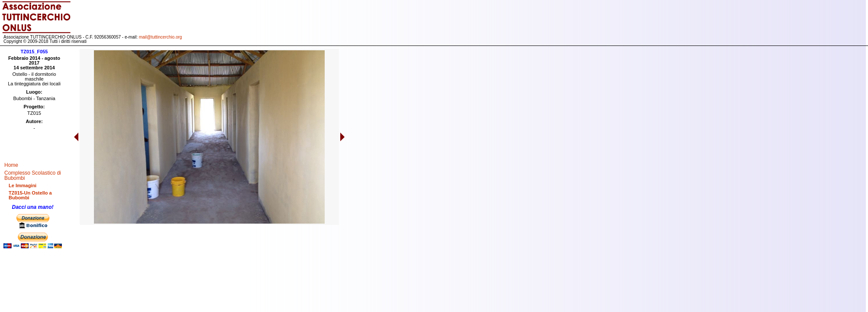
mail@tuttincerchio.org (161, 37)
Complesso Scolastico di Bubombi (33, 175)
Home (11, 165)
